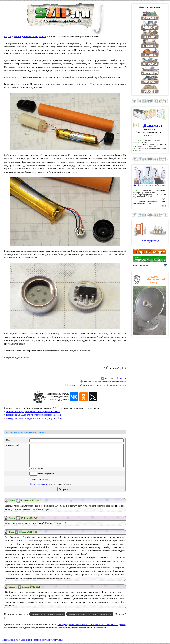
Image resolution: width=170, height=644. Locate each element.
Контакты (57, 640)
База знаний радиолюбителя (35, 640)
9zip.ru (7, 36)
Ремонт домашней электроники (30, 36)
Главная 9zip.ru (10, 640)
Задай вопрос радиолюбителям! (150, 184)
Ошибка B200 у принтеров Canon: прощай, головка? (33, 411)
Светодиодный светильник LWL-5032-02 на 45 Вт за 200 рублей (91, 629)
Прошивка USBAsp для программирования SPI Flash (33, 415)
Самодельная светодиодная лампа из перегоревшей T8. (34, 418)
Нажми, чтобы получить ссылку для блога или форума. (97, 385)
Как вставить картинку (40, 488)
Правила (33, 483)
